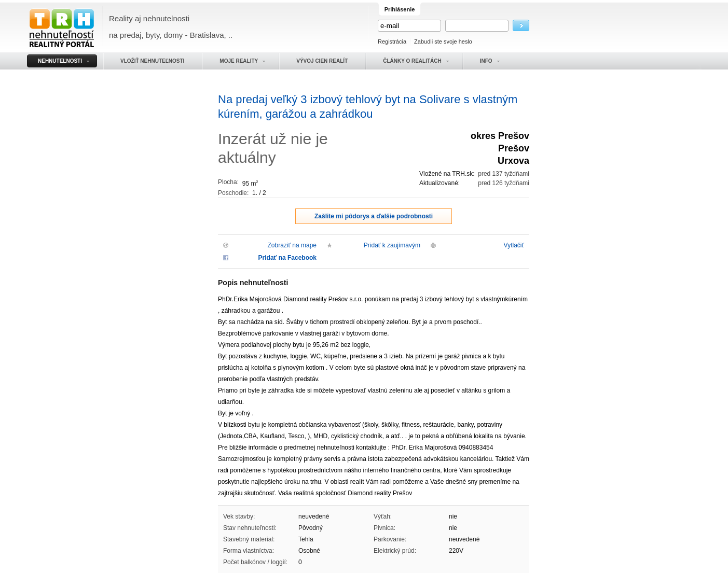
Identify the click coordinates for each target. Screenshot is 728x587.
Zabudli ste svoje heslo (443, 41)
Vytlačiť (514, 245)
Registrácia (392, 41)
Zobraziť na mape (292, 245)
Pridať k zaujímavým (392, 245)
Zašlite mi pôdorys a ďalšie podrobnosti (374, 216)
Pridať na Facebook (287, 258)
